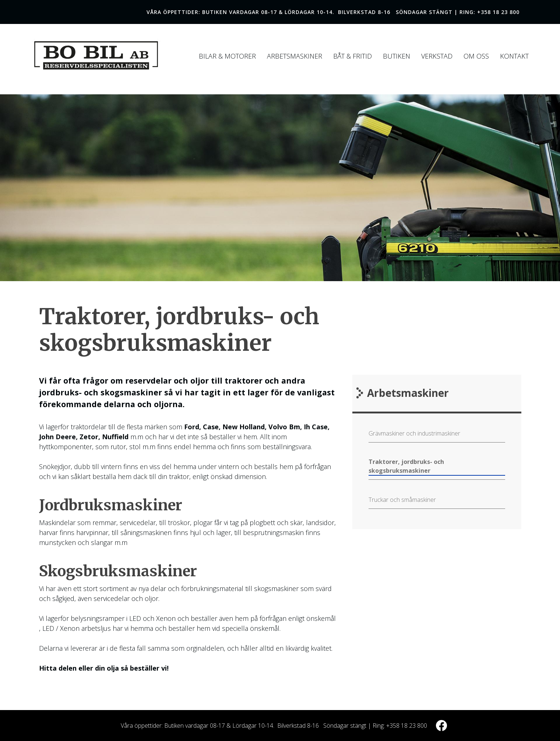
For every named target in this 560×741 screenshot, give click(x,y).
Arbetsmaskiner (295, 56)
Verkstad (437, 56)
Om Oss (476, 56)
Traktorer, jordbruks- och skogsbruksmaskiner (406, 466)
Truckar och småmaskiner (402, 500)
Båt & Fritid (353, 56)
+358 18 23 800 (498, 12)
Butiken (397, 56)
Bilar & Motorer (227, 56)
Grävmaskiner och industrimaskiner (414, 433)
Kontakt (514, 56)
